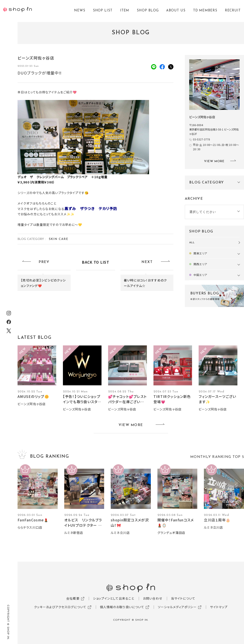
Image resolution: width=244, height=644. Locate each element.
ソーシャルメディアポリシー (177, 607)
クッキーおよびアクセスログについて (60, 607)
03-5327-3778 (201, 139)
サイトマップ (219, 607)
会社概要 (73, 598)
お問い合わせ (153, 598)
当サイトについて (183, 598)
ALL (192, 243)
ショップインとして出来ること (114, 598)
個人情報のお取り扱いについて (122, 607)
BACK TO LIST (95, 262)
